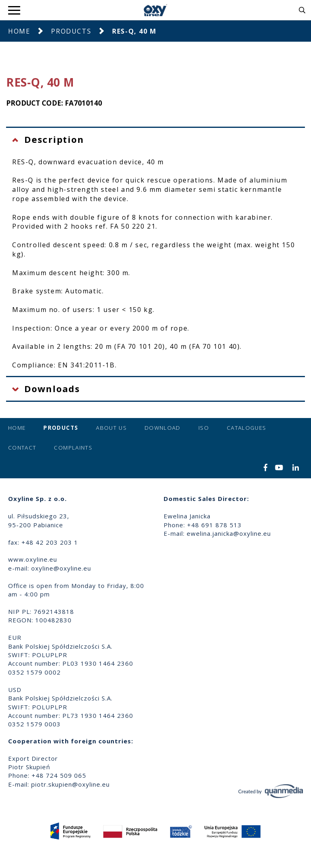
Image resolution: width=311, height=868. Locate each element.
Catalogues (247, 428)
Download (163, 428)
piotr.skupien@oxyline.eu (70, 784)
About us (111, 428)
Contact (22, 448)
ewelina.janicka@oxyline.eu (229, 533)
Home (19, 31)
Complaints (73, 448)
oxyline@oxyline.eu (61, 568)
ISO (204, 428)
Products (71, 31)
